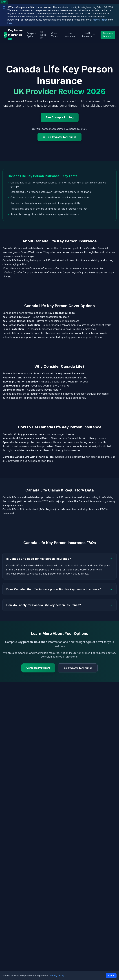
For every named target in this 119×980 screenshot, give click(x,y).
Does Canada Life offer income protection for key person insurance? (59, 589)
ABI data (107, 497)
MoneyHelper (100, 20)
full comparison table (40, 461)
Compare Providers (38, 668)
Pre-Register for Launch (59, 137)
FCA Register (47, 509)
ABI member (69, 509)
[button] (59, 976)
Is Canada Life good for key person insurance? (59, 559)
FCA (10, 23)
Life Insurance (71, 35)
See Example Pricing (60, 117)
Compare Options (31, 35)
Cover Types (56, 35)
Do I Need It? (43, 35)
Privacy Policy (57, 976)
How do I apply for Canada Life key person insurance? (59, 605)
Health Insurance (89, 35)
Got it (111, 976)
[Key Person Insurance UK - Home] (14, 35)
